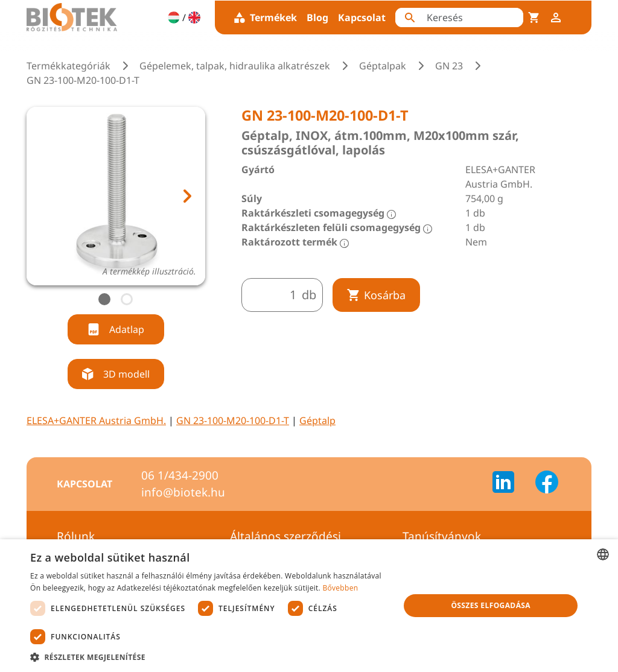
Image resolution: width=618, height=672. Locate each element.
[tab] (104, 299)
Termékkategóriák (68, 66)
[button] (209, 657)
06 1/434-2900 (180, 475)
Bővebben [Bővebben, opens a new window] (340, 588)
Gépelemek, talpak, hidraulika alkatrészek (235, 66)
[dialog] (309, 606)
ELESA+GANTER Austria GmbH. (96, 420)
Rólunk (76, 536)
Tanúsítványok (442, 536)
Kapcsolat (362, 17)
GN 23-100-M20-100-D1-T (233, 420)
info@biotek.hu (183, 492)
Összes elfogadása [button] (491, 605)
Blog (317, 17)
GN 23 (449, 66)
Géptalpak (383, 66)
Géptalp (317, 420)
